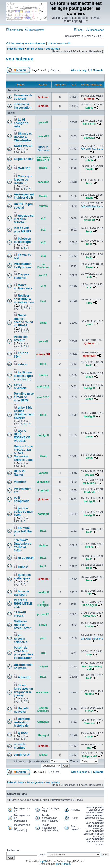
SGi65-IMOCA (23, 146)
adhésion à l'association (23, 106)
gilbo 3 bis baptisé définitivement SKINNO (24, 413)
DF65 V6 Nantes (20, 473)
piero (43, 638)
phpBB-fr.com (64, 864)
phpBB (43, 861)
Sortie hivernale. (21, 386)
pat (89, 748)
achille (89, 108)
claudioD (89, 220)
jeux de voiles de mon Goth (24, 512)
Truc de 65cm (21, 355)
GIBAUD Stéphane (43, 149)
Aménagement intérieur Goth (24, 196)
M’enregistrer (34, 30)
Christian (43, 722)
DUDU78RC (43, 692)
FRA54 (89, 547)
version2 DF (22, 755)
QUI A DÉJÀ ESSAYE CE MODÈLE (22, 436)
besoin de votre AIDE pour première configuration (24, 653)
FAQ (79, 30)
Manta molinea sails (23, 287)
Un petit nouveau (21, 710)
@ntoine (43, 97)
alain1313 (43, 386)
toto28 (43, 275)
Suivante (98, 70)
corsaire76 (89, 616)
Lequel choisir (24, 159)
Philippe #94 (89, 756)
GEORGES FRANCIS (43, 159)
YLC (43, 218)
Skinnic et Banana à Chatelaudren (23, 137)
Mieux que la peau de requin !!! (23, 180)
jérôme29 (43, 614)
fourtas (43, 206)
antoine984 (43, 354)
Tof (89, 594)
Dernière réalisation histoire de (22, 722)
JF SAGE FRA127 (20, 614)
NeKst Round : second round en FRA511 (23, 320)
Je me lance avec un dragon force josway (23, 690)
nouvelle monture (20, 746)
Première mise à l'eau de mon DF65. (24, 397)
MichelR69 (43, 482)
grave (89, 324)
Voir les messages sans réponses (26, 43)
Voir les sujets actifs (59, 43)
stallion (43, 545)
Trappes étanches (21, 276)
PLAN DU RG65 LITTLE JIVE (23, 604)
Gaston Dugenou (43, 709)
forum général (35, 49)
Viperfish (20, 482)
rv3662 (43, 755)
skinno (23, 365)
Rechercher (95, 30)
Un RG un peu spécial (24, 206)
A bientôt (24, 677)
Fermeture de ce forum (23, 97)
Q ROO (23, 733)
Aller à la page (79, 70)
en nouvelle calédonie (21, 639)
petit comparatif (21, 499)
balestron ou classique (23, 240)
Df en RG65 (26, 558)
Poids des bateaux (21, 339)
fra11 (89, 257)
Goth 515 (24, 168)
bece (89, 183)
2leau (89, 267)
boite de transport (21, 593)
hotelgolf (89, 388)
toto (43, 653)
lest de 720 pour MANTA (23, 230)
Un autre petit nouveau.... (23, 666)
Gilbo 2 (23, 567)
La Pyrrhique (43, 266)
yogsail (43, 122)
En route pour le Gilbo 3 (23, 531)
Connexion (15, 30)
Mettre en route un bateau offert (23, 625)
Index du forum (16, 49)
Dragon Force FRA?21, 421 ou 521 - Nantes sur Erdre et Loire (23, 453)
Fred (43, 301)
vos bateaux (53, 49)
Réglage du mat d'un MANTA (24, 219)
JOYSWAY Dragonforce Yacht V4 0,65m (22, 545)
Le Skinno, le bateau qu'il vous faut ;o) (24, 376)
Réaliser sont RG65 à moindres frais (24, 299)
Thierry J (43, 735)
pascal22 (43, 136)
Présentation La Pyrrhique (23, 266)
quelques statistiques (22, 577)
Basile (43, 168)
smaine (89, 694)
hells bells (89, 124)
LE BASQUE (43, 604)
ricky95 (43, 666)
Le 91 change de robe (21, 123)
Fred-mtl (43, 490)
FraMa (43, 625)
